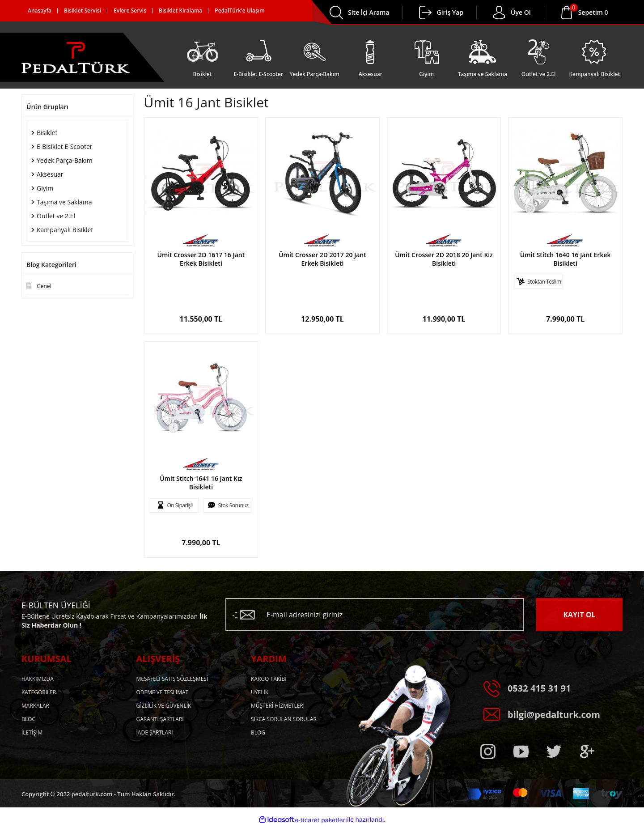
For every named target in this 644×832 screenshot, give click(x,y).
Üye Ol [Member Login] (521, 12)
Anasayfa (40, 11)
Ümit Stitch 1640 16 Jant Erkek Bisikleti (566, 259)
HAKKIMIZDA (38, 679)
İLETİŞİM (32, 732)
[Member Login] (425, 13)
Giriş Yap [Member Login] (450, 12)
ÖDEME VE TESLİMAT (163, 692)
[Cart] (593, 13)
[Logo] (76, 57)
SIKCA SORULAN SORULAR (284, 719)
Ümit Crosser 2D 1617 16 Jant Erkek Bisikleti (201, 259)
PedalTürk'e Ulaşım (239, 11)
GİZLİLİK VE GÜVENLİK (164, 706)
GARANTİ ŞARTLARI (160, 719)
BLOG (29, 719)
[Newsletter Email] (375, 615)
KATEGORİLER (39, 692)
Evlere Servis (130, 11)
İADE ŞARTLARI (155, 732)
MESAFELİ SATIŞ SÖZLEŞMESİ (172, 679)
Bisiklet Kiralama (180, 11)
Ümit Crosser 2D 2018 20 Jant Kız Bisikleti (444, 259)
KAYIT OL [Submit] (579, 615)
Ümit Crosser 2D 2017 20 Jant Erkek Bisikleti (322, 259)
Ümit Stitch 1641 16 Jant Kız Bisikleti (201, 483)
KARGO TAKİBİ (269, 679)
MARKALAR (35, 706)
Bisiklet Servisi (83, 11)
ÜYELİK (260, 692)
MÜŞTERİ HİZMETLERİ (278, 706)
